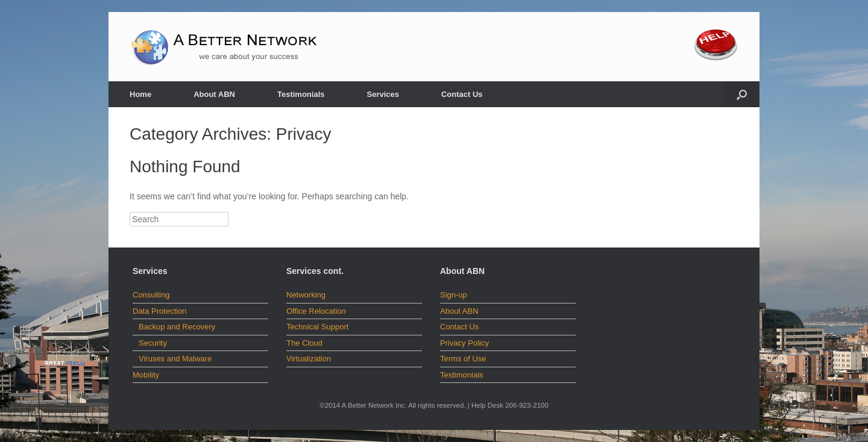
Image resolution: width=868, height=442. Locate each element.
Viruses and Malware (175, 359)
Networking (306, 295)
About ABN (214, 94)
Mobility (146, 375)
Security (153, 343)
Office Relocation (316, 311)
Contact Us (462, 94)
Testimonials (301, 94)
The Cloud (304, 343)
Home (140, 94)
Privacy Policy (464, 343)
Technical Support (317, 327)
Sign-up (454, 295)
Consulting (151, 295)
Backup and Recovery (177, 327)
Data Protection (160, 311)
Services (383, 94)
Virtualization (309, 359)
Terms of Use (463, 359)
